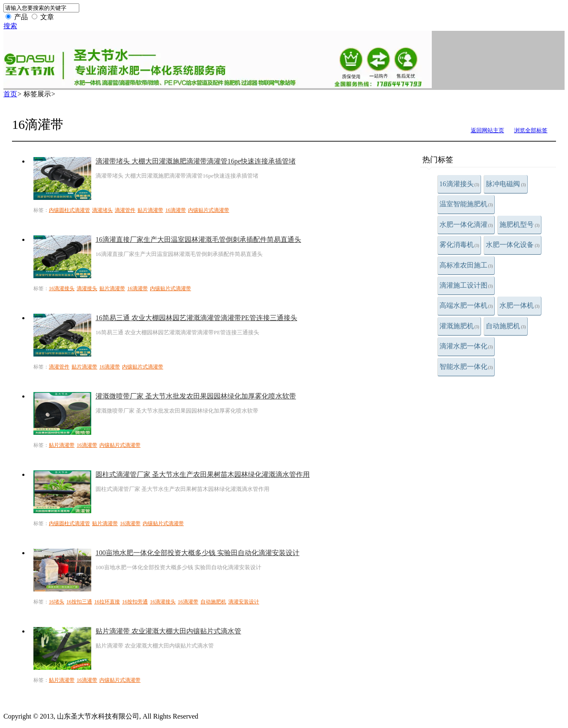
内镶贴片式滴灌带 (209, 210)
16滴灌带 (176, 210)
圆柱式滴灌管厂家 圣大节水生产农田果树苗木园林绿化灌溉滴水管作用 (203, 474)
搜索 (10, 26)
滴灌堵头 (102, 210)
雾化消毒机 (459, 245)
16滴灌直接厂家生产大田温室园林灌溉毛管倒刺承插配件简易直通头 (198, 239)
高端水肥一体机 (466, 305)
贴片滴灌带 (150, 210)
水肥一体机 (519, 305)
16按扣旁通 (135, 602)
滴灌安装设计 (244, 602)
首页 (10, 94)
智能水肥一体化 (466, 367)
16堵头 (57, 602)
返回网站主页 (487, 130)
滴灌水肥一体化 (466, 346)
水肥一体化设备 (513, 245)
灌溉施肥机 (459, 326)
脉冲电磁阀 (506, 184)
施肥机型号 (519, 224)
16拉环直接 (107, 602)
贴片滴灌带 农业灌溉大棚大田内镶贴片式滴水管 (168, 631)
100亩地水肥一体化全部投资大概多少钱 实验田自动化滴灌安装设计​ (197, 553)
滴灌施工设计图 (466, 285)
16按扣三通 (79, 602)
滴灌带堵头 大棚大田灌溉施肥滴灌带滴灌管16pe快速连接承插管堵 (196, 161)
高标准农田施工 (466, 265)
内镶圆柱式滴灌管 (69, 210)
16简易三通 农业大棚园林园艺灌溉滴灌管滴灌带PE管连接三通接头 (196, 318)
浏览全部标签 (531, 130)
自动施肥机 (506, 326)
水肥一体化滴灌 (466, 224)
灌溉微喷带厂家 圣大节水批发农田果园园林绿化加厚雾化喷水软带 (196, 396)
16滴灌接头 (459, 184)
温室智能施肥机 (466, 204)
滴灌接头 (87, 288)
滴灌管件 (125, 210)
